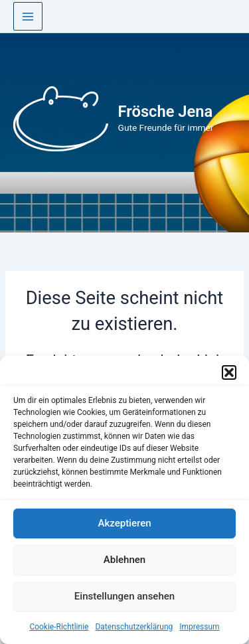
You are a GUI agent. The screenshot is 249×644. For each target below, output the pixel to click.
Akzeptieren (124, 523)
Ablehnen (124, 560)
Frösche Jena (166, 112)
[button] (229, 372)
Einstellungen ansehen (124, 596)
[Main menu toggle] (28, 17)
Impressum (199, 627)
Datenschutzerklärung (134, 627)
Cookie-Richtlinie (59, 627)
